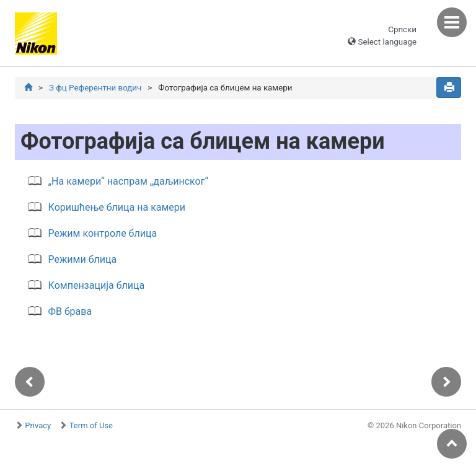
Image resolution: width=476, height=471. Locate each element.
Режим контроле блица (103, 233)
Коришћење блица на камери (117, 207)
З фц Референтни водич (95, 88)
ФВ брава (70, 311)
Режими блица (83, 259)
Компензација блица (97, 285)
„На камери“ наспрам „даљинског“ (128, 181)
